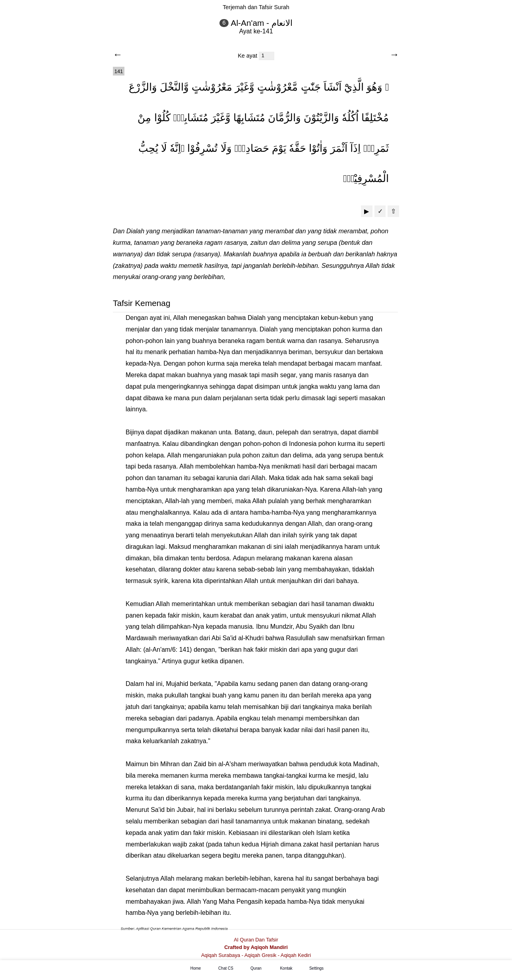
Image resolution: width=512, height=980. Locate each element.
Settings (316, 968)
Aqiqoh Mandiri (269, 947)
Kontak (286, 968)
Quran (256, 968)
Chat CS (226, 968)
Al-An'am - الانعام (262, 23)
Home (196, 968)
